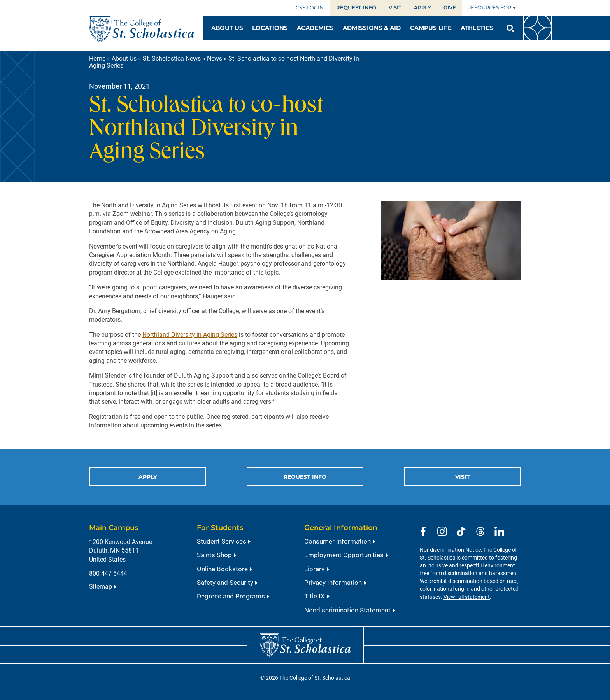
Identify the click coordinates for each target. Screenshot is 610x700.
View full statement (467, 597)
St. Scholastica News (172, 59)
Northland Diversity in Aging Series (190, 335)
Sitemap (101, 587)
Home (97, 59)
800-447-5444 (108, 573)
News (215, 59)
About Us (124, 59)
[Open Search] (510, 28)
